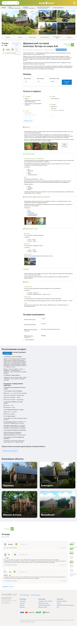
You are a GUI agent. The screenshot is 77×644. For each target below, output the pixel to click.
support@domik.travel (7, 594)
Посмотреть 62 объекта (12, 448)
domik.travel (9, 591)
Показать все (31, 118)
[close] (76, 482)
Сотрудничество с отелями (45, 598)
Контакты (22, 600)
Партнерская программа (45, 602)
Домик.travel (46, 3)
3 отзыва (68, 45)
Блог (58, 604)
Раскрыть (7, 351)
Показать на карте (60, 50)
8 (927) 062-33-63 (6, 596)
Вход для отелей (43, 604)
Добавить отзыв (10, 583)
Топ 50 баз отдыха (36, 592)
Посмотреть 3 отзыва (17, 44)
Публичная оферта (62, 598)
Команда (22, 602)
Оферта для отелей (43, 600)
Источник (18, 54)
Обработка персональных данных (65, 602)
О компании (23, 598)
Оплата (59, 600)
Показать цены (67, 81)
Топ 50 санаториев (25, 592)
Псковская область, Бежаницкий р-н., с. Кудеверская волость (40, 50)
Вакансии (22, 604)
